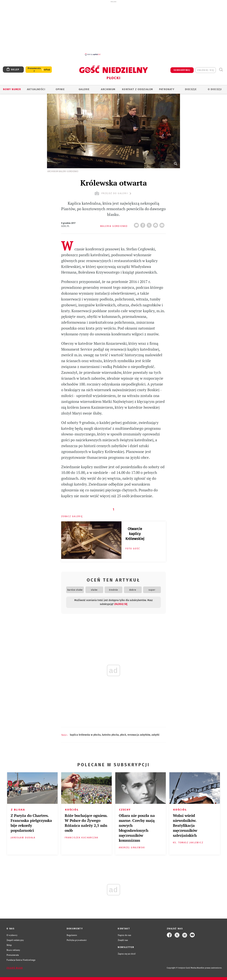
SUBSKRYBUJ (182, 70)
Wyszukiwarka (221, 70)
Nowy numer (12, 89)
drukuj (156, 224)
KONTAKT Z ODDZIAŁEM (138, 89)
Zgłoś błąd (15, 968)
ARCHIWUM (108, 89)
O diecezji (215, 89)
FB (143, 224)
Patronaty (167, 89)
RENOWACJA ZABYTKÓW (139, 735)
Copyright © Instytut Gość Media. (182, 968)
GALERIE (84, 89)
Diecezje (191, 89)
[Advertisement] (113, 28)
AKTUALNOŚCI (36, 89)
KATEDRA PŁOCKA (110, 735)
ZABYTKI (155, 735)
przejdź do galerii (113, 193)
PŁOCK (123, 735)
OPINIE (60, 89)
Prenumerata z (34, 70)
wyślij (163, 224)
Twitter (150, 224)
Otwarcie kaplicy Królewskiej (135, 534)
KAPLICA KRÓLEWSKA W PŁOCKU (85, 735)
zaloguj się (206, 70)
